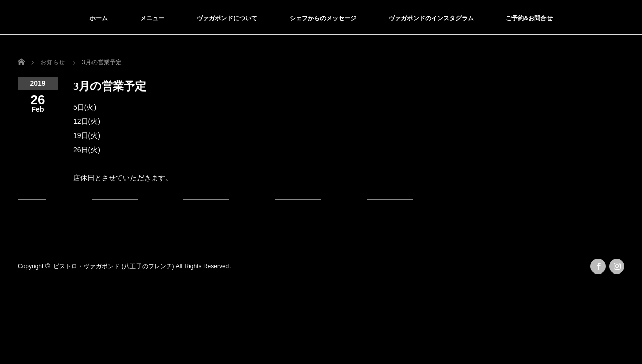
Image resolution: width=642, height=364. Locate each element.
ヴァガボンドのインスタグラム (431, 18)
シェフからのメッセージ (323, 18)
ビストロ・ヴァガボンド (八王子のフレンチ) (113, 266)
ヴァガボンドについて (227, 18)
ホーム (99, 18)
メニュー (152, 18)
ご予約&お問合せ (529, 18)
